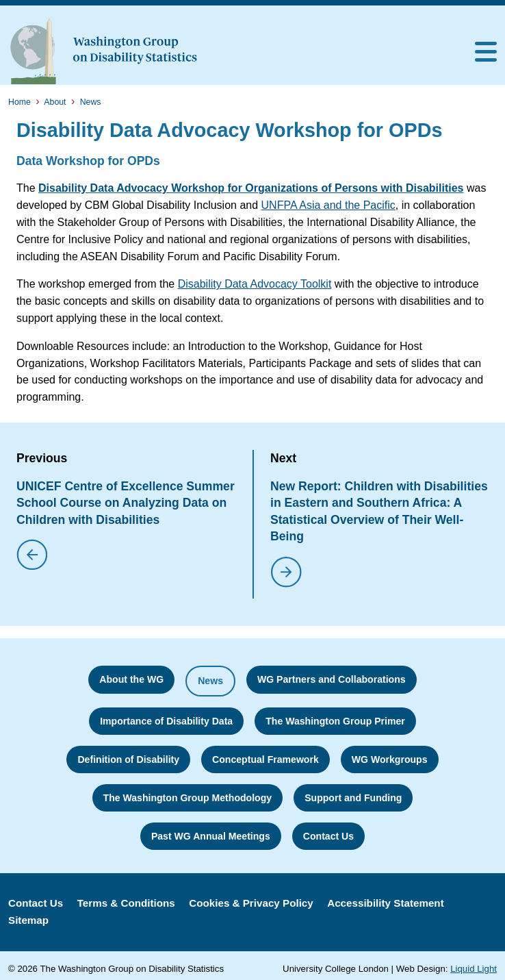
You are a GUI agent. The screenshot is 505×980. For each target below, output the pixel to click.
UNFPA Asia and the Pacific (328, 205)
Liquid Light (474, 969)
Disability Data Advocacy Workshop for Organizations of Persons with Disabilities (251, 188)
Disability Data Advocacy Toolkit (255, 284)
